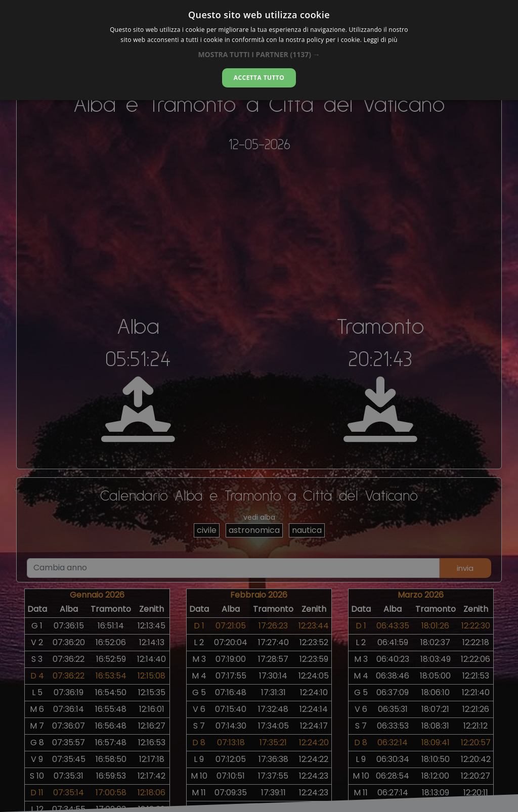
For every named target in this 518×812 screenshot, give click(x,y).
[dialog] (259, 50)
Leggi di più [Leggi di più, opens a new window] (381, 40)
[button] (259, 54)
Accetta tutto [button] (259, 78)
